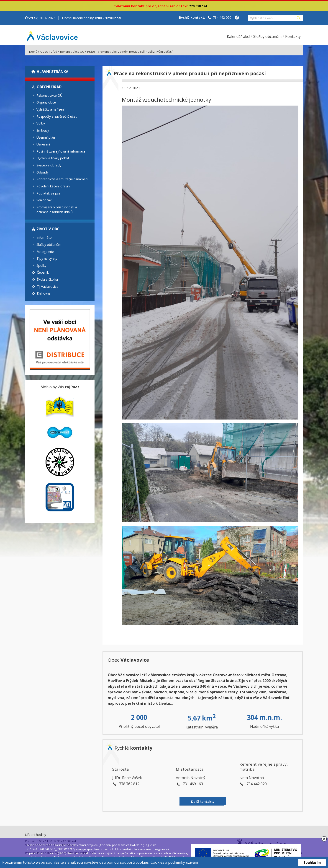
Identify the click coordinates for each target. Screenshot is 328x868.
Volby (41, 123)
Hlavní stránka (53, 72)
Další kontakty (203, 802)
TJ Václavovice (48, 286)
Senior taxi (44, 200)
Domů (33, 52)
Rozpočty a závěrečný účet (57, 116)
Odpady (42, 172)
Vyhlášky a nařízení (50, 109)
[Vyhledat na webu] (272, 18)
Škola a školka (47, 279)
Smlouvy (43, 130)
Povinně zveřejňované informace (61, 151)
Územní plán (46, 137)
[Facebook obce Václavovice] (237, 18)
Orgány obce (46, 102)
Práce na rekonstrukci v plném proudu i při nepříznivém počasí (130, 52)
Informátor (45, 237)
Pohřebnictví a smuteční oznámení (62, 179)
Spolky (41, 265)
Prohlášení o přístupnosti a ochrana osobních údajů (57, 210)
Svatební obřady (49, 165)
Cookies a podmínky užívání (174, 862)
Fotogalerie (45, 251)
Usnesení (43, 144)
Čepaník (43, 272)
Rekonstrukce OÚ (72, 52)
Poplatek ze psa (49, 193)
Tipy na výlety (47, 258)
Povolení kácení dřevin (53, 186)
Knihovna (44, 293)
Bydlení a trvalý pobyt (53, 158)
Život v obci (49, 229)
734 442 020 (222, 17)
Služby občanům (49, 245)
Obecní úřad (49, 52)
